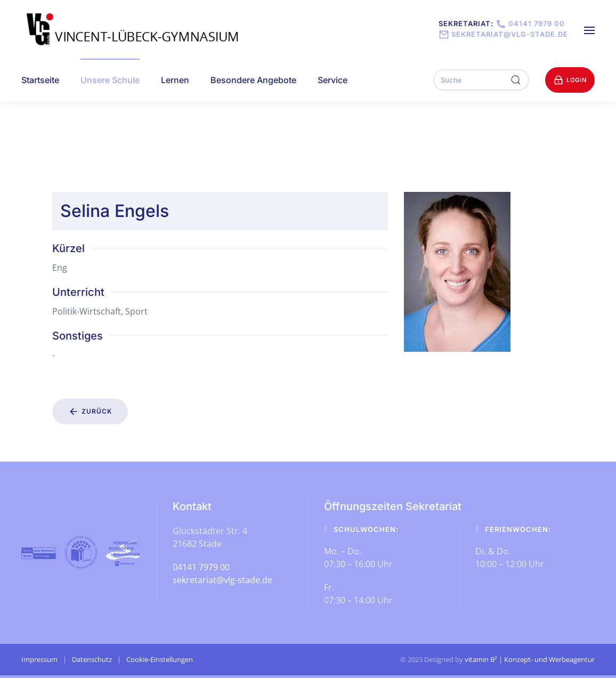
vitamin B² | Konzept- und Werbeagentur (530, 659)
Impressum (39, 659)
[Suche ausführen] (516, 80)
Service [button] (333, 80)
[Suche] (481, 80)
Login (570, 80)
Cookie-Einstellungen (160, 659)
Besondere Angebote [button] (253, 80)
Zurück (90, 411)
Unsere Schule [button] (110, 80)
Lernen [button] (175, 80)
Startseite (40, 80)
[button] (589, 29)
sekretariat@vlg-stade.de (503, 34)
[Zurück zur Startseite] (134, 29)
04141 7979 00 (529, 23)
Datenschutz (92, 659)
